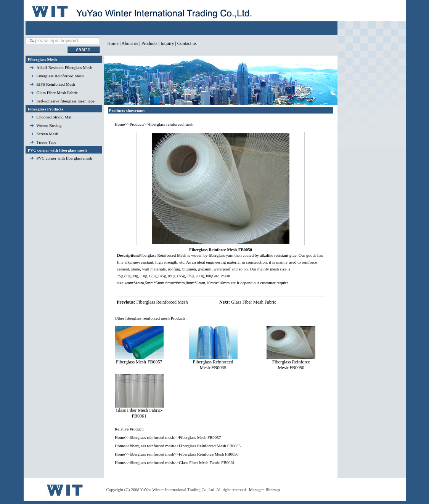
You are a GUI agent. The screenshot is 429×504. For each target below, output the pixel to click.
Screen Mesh (47, 134)
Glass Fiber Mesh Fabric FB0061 (207, 462)
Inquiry (167, 43)
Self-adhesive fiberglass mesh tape (66, 101)
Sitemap (273, 490)
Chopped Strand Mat (54, 117)
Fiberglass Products (46, 109)
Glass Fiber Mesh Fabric (57, 93)
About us (130, 43)
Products (149, 43)
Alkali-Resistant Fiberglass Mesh (64, 67)
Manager (256, 490)
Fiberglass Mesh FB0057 (200, 437)
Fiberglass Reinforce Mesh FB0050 (209, 454)
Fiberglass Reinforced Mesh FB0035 (210, 446)
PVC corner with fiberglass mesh (57, 150)
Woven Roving (49, 125)
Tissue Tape (47, 142)
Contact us (187, 43)
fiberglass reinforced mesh (171, 124)
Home (113, 43)
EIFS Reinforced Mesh (56, 84)
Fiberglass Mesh (43, 59)
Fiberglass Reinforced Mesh (60, 76)
